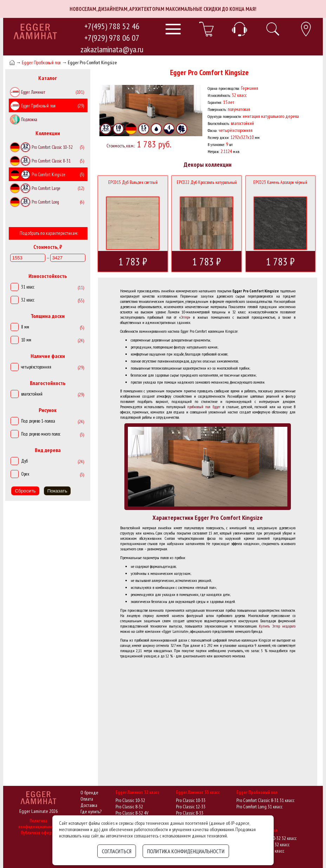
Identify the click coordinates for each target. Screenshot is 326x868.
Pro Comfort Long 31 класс (259, 807)
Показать (57, 491)
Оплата (87, 799)
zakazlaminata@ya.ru (112, 49)
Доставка (89, 805)
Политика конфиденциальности (38, 824)
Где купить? (91, 811)
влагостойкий (32, 394)
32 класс (28, 300)
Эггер (185, 317)
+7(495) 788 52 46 (112, 26)
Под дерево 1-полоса (38, 421)
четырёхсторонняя (36, 367)
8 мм (25, 327)
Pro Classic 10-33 (191, 800)
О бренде (89, 793)
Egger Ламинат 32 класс (137, 792)
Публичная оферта (38, 833)
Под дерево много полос (41, 434)
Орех (25, 474)
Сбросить (25, 491)
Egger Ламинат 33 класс (198, 792)
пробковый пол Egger (204, 407)
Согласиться (117, 851)
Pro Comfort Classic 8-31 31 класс (265, 800)
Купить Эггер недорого (277, 626)
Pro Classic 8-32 (129, 807)
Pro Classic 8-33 (190, 813)
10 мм (26, 340)
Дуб (24, 461)
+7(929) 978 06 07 (112, 38)
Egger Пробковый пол (41, 62)
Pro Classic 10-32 (130, 800)
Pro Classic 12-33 (191, 807)
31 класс (28, 287)
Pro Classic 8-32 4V (132, 813)
